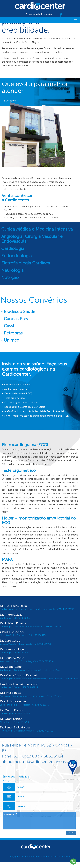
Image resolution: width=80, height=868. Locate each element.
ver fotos (10, 101)
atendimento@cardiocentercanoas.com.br (41, 762)
